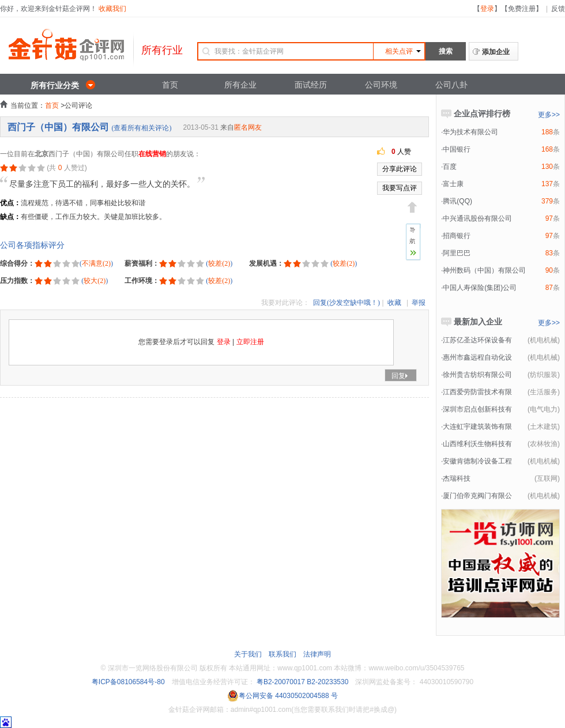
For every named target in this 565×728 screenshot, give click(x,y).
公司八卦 (451, 85)
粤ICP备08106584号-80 (128, 682)
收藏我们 (112, 9)
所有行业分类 (55, 85)
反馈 (558, 9)
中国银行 (457, 149)
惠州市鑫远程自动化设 (477, 357)
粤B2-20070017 (280, 682)
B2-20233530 (327, 682)
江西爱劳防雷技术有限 (477, 392)
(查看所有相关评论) (141, 128)
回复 (401, 376)
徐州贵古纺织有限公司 (477, 375)
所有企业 (240, 85)
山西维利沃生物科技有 (477, 444)
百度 (450, 167)
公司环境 (381, 85)
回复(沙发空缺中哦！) (346, 303)
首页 (170, 85)
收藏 (394, 303)
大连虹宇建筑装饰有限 (477, 427)
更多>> (549, 115)
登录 (487, 9)
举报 (419, 303)
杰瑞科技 (457, 478)
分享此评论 (400, 169)
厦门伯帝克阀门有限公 (477, 496)
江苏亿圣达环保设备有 (477, 340)
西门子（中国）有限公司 (58, 127)
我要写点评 (400, 188)
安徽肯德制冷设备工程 (477, 461)
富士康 (453, 184)
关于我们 (248, 654)
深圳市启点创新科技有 (477, 409)
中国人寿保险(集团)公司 (480, 288)
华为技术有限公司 (470, 132)
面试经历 (311, 85)
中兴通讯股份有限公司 (477, 218)
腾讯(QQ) (457, 201)
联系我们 (282, 654)
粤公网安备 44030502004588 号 (282, 696)
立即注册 (250, 342)
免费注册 (522, 9)
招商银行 (457, 236)
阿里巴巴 (457, 253)
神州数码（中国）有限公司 (484, 270)
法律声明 (317, 654)
